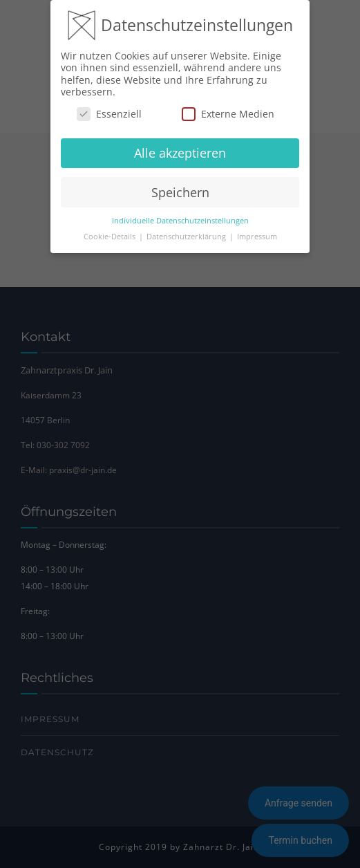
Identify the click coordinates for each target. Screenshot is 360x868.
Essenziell (109, 114)
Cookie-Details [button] (111, 237)
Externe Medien (228, 114)
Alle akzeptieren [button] (180, 153)
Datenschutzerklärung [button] (187, 237)
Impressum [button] (257, 237)
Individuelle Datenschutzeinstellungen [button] (180, 221)
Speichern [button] (180, 192)
